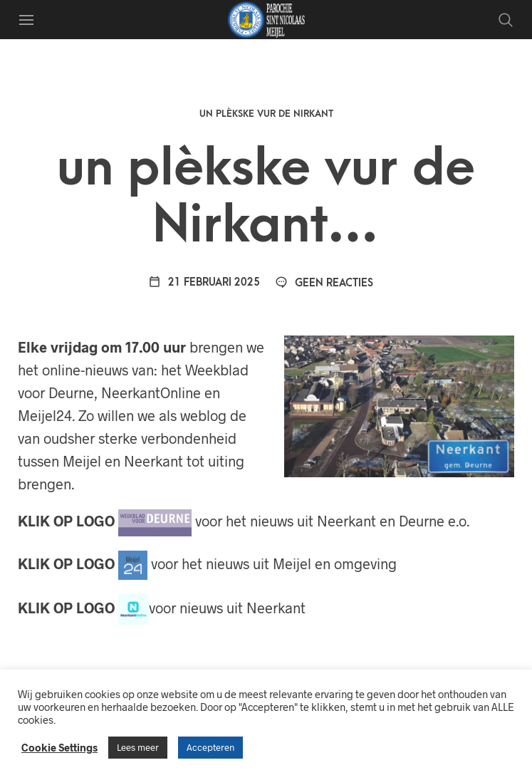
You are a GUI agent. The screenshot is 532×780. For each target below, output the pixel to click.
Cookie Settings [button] (59, 747)
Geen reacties (324, 283)
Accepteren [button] (210, 747)
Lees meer (138, 747)
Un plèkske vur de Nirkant (266, 114)
